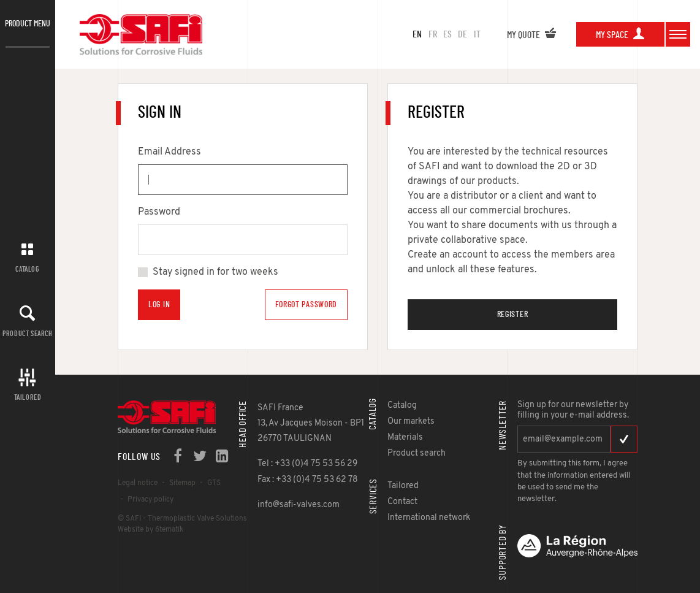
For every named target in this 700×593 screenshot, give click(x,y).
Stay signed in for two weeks (215, 272)
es (447, 34)
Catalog (27, 269)
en (417, 34)
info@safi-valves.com (299, 505)
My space (620, 35)
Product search (27, 334)
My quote (532, 35)
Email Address (169, 152)
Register (513, 315)
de (462, 34)
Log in (159, 305)
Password (159, 212)
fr (433, 34)
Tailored (28, 397)
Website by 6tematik (150, 530)
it (477, 34)
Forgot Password (306, 305)
